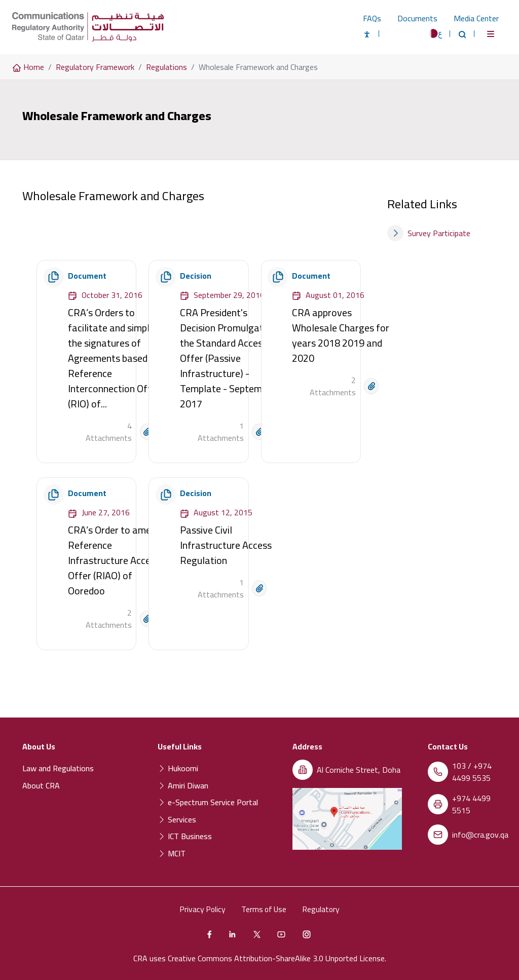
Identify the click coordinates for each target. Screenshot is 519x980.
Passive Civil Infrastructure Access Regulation (226, 545)
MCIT (172, 853)
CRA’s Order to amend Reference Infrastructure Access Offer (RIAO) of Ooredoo (115, 560)
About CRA (41, 785)
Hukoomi (178, 768)
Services (177, 819)
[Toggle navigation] (491, 34)
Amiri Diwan (183, 785)
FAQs (372, 18)
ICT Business (185, 836)
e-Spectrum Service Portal (208, 802)
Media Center (476, 18)
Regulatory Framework (95, 67)
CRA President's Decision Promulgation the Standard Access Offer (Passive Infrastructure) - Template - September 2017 (228, 358)
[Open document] (147, 432)
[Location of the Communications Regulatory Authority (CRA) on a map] (347, 819)
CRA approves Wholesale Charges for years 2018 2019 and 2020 (341, 335)
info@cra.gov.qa (480, 835)
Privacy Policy (201, 909)
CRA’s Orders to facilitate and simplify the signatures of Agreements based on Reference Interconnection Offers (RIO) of (116, 358)
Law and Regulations (58, 768)
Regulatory (323, 909)
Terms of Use (264, 909)
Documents (417, 18)
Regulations (166, 67)
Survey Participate (429, 233)
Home (28, 67)
